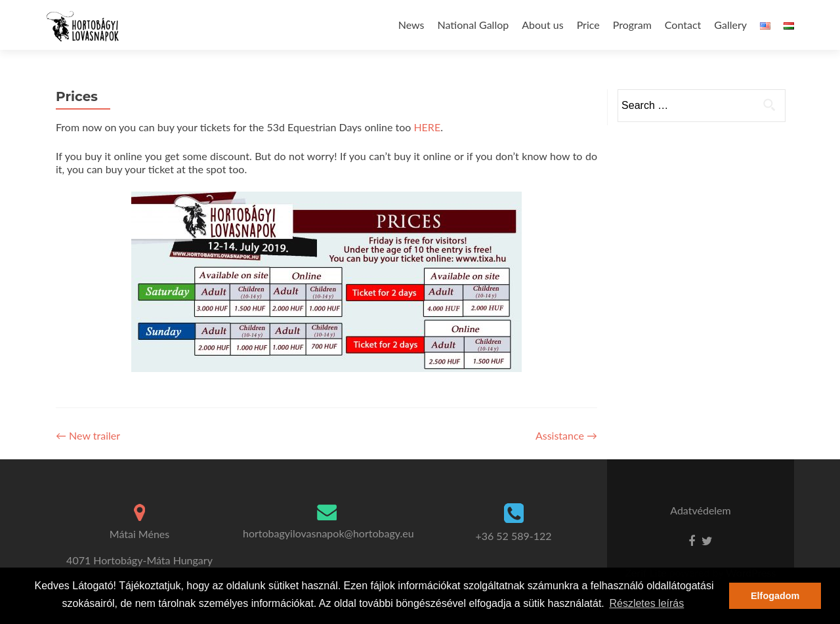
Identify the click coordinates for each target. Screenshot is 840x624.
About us (542, 25)
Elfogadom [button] (775, 596)
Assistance (566, 435)
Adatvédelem (700, 510)
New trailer (88, 435)
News (411, 25)
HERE (427, 127)
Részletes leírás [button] (646, 603)
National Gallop (473, 25)
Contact (683, 25)
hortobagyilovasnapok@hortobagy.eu (328, 533)
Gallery (730, 25)
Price (588, 25)
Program (632, 25)
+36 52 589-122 (513, 536)
